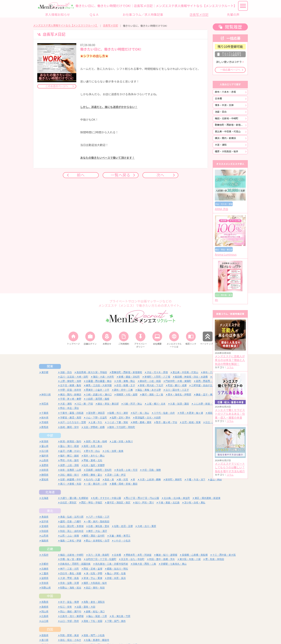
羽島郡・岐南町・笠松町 (99, 470)
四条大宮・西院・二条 (144, 564)
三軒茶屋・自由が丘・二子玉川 (208, 385)
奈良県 (45, 583)
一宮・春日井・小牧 (96, 484)
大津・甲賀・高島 (69, 578)
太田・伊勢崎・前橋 (94, 427)
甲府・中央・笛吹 (69, 460)
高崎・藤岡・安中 (69, 427)
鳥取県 (45, 602)
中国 (50, 596)
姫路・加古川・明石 (117, 569)
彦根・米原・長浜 (116, 578)
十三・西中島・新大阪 (224, 555)
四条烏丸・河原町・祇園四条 (75, 564)
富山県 (45, 446)
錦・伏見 (123, 479)
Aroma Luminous (226, 255)
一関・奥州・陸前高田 (98, 521)
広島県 (45, 616)
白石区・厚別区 (68, 503)
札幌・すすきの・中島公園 (107, 498)
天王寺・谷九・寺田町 (133, 559)
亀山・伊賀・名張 (116, 573)
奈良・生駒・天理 (69, 583)
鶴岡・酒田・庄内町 (94, 536)
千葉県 (45, 413)
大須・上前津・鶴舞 (150, 479)
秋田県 (45, 531)
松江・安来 (66, 607)
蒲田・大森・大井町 (103, 377)
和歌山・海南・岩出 (71, 588)
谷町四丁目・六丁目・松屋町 (101, 559)
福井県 (45, 456)
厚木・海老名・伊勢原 (180, 395)
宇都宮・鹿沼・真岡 (71, 418)
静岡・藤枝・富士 (93, 475)
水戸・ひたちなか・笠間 (73, 422)
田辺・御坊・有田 (95, 588)
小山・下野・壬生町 (96, 418)
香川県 (45, 640)
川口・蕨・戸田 (85, 404)
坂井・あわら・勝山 (94, 456)
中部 (50, 435)
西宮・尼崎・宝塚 (93, 569)
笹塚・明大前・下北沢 (151, 385)
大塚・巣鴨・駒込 (126, 381)
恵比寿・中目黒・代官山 (228, 132)
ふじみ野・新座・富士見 (206, 404)
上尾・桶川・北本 (156, 404)
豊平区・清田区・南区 (119, 503)
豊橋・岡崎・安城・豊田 (124, 484)
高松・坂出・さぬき (71, 640)
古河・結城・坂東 (191, 422)
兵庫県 (45, 569)
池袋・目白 (221, 112)
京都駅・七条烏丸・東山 (174, 564)
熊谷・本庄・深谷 (69, 408)
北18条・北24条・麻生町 (177, 498)
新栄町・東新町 (174, 479)
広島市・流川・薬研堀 (72, 616)
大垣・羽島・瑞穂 (151, 470)
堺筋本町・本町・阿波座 (139, 555)
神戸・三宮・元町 (69, 569)
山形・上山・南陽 (69, 536)
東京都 (45, 372)
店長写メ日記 (111, 25)
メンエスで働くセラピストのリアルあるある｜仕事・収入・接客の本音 (230, 414)
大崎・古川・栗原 (147, 526)
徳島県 (45, 635)
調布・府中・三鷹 (123, 390)
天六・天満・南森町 (99, 555)
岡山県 (45, 611)
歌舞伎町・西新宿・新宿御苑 (230, 125)
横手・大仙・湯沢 (98, 531)
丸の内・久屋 (93, 479)
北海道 (50, 492)
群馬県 (45, 427)
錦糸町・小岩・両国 (150, 381)
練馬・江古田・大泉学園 (99, 385)
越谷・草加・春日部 (108, 404)
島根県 (45, 607)
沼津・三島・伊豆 (116, 475)
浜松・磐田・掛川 (69, 475)
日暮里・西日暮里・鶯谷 (99, 381)
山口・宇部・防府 (69, 621)
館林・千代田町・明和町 (122, 427)
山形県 (45, 536)
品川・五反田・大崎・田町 (74, 377)
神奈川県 (46, 395)
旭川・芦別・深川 (144, 503)
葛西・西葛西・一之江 (208, 381)
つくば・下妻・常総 (117, 422)
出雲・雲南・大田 (86, 607)
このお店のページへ (57, 86)
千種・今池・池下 (196, 479)
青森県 (45, 517)
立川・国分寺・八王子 (177, 390)
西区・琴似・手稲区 (92, 503)
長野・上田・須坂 (69, 465)
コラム (230, 367)
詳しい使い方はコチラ (229, 62)
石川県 (45, 451)
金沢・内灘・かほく (71, 451)
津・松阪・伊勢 (94, 573)
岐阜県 (45, 470)
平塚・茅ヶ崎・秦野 (71, 399)
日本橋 (218, 99)
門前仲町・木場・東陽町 (178, 381)
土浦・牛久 (96, 422)
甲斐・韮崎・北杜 (93, 460)
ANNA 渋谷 (221, 209)
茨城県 (45, 422)
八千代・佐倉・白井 (164, 413)
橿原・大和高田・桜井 (227, 151)
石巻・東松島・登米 (99, 526)
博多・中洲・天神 (224, 105)
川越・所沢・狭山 (133, 404)
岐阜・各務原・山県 (71, 470)
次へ (160, 175)
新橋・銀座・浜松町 (129, 377)
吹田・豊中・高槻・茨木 (162, 559)
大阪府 (45, 555)
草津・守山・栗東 (93, 578)
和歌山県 (46, 588)
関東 (50, 366)
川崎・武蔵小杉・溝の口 (99, 395)
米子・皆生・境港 (69, 602)
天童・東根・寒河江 (120, 536)
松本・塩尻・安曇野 (94, 465)
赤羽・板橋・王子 (126, 385)
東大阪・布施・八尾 (190, 559)
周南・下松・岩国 (93, 621)
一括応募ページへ (230, 70)
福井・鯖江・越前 (69, 456)
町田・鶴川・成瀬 (177, 385)
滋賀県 (45, 578)
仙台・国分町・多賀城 (72, 526)
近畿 (50, 549)
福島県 (45, 541)
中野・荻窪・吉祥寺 (71, 390)
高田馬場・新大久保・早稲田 (92, 372)
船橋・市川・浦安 (119, 413)
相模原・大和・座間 (127, 395)
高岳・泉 (109, 479)
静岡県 (45, 475)
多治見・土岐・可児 (127, 470)
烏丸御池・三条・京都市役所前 (112, 564)
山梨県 (45, 460)
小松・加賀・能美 (114, 451)
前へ (81, 175)
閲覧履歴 (233, 27)
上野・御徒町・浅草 (71, 381)
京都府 (45, 564)
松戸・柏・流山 (141, 413)
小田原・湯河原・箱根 (98, 399)
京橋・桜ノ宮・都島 (71, 559)
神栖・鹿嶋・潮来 (142, 422)
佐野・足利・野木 (121, 418)
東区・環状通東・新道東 (207, 498)
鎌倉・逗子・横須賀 (206, 395)
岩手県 (45, 521)
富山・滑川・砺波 (69, 446)
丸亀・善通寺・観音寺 (98, 640)
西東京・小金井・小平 (98, 390)
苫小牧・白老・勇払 (195, 503)
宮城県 (45, 526)
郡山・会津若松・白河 (98, 541)
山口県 (45, 621)
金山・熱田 (216, 479)
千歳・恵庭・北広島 (169, 503)
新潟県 (45, 441)
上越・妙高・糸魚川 (122, 441)
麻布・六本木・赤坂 (225, 92)
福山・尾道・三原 (98, 616)
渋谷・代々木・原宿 (157, 372)
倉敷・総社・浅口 (95, 611)
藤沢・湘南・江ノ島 (153, 395)
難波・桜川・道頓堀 (167, 555)
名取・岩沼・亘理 (123, 526)
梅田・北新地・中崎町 (227, 118)
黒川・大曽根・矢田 (71, 484)
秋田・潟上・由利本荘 (72, 531)
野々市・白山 (93, 451)
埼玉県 (45, 404)
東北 (50, 511)
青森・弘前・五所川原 (72, 517)
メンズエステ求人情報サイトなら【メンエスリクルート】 (66, 25)
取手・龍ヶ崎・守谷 (167, 422)
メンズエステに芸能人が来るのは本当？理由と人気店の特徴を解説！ (230, 360)
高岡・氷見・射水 (93, 446)
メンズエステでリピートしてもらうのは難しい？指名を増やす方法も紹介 (230, 468)
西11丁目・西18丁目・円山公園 (142, 498)
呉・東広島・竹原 (121, 616)
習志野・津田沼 (96, 413)
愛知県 (45, 479)
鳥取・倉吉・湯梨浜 (94, 602)
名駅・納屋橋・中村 (71, 479)
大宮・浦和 (221, 145)
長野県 (45, 465)
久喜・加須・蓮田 (180, 404)
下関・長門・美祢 (116, 621)
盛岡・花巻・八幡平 (71, 521)
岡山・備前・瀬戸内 (71, 611)
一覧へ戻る (121, 175)
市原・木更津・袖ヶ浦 (191, 413)
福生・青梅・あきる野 (149, 390)
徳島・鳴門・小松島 (94, 635)
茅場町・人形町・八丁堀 (157, 377)
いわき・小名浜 (122, 541)
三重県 (45, 573)
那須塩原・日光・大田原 (148, 418)
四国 (50, 629)
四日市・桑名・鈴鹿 (71, 573)
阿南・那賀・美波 (69, 635)
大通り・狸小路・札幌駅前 (74, 498)
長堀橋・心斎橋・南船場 (195, 555)
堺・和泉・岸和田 (215, 559)
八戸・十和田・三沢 (99, 517)
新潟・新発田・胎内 (71, 441)
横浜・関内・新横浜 (225, 138)
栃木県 (45, 418)
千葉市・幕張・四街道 (72, 413)
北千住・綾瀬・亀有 (71, 385)
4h (216, 300)
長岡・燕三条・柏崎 (96, 441)
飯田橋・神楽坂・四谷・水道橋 (191, 377)
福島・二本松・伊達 (71, 541)
